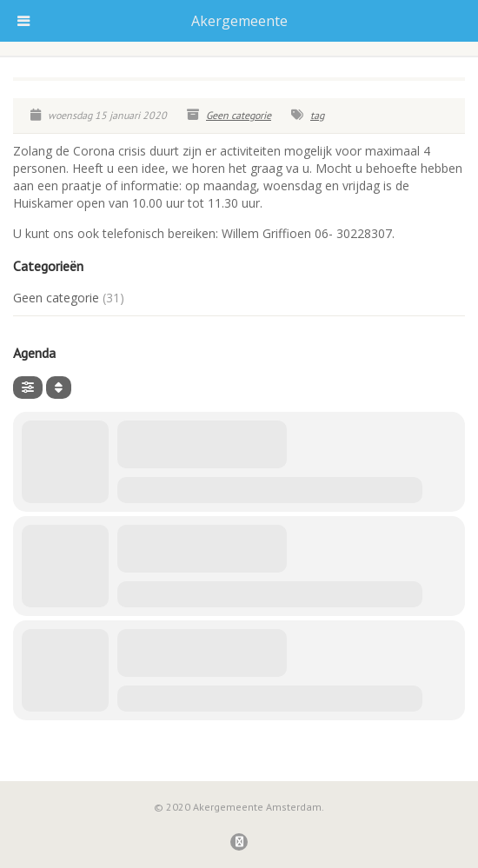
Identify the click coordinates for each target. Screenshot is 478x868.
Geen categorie (239, 115)
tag (317, 115)
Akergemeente (239, 21)
